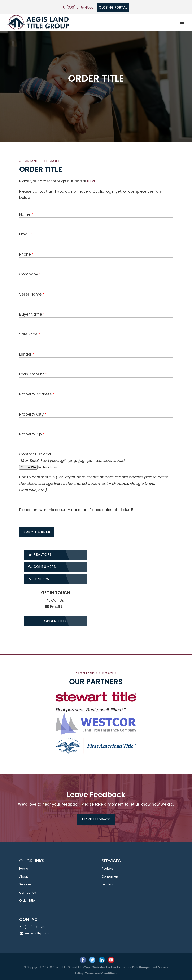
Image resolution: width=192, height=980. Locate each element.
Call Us (56, 600)
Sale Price (28, 334)
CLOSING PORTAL (113, 7)
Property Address (36, 394)
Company (29, 274)
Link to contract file (94, 483)
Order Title (55, 621)
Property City (31, 414)
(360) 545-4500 (78, 7)
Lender (25, 354)
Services (25, 884)
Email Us (55, 607)
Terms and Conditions (101, 974)
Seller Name (30, 294)
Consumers (42, 567)
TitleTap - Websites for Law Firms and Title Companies (117, 967)
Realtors (40, 555)
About (24, 876)
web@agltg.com (37, 933)
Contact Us (28, 893)
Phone (25, 254)
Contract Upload (35, 454)
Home (24, 869)
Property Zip (30, 434)
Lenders (39, 579)
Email (24, 234)
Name (25, 214)
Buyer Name (31, 314)
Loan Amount (32, 374)
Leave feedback (96, 819)
